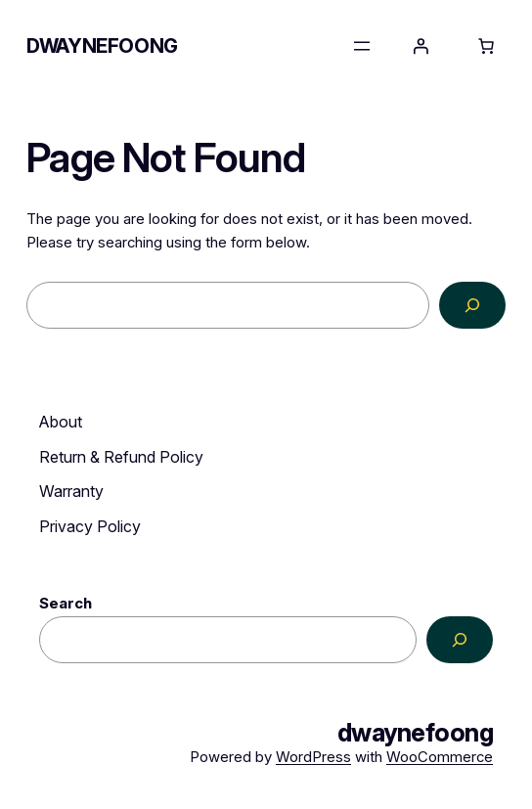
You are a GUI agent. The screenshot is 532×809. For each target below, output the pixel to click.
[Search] (472, 305)
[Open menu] (362, 46)
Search (66, 604)
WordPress (313, 757)
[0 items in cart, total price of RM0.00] (486, 46)
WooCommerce (440, 757)
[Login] (421, 46)
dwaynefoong (102, 46)
